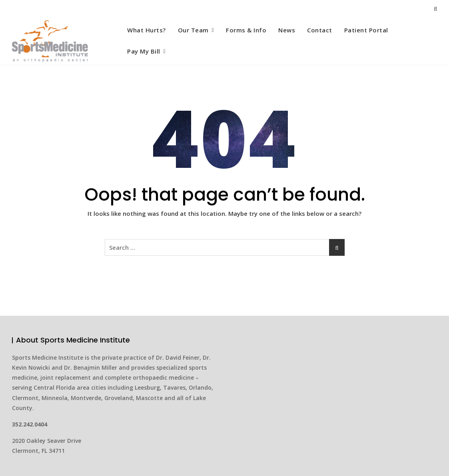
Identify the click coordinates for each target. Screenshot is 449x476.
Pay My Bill (144, 51)
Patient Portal (366, 30)
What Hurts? (147, 30)
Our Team (193, 30)
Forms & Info (246, 30)
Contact (320, 30)
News (287, 30)
